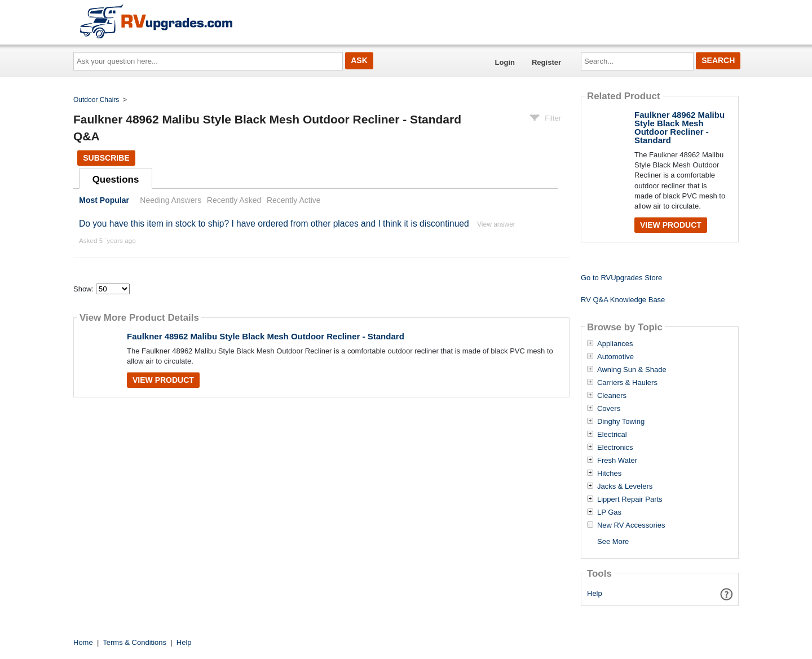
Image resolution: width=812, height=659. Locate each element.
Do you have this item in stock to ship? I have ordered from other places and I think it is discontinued (274, 224)
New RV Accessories (631, 525)
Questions (116, 180)
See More (613, 541)
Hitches (609, 474)
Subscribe (106, 158)
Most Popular (104, 200)
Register (546, 62)
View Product (163, 380)
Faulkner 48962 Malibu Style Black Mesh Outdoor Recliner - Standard (266, 336)
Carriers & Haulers (627, 383)
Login (505, 62)
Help (595, 593)
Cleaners (612, 396)
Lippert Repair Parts (630, 499)
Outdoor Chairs (96, 100)
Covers (609, 409)
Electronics (615, 448)
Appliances (615, 344)
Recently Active (294, 200)
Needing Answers (171, 200)
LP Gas (609, 512)
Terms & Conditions (134, 642)
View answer (496, 224)
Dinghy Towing (621, 422)
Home (83, 642)
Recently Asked (234, 200)
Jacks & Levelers (625, 486)
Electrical (612, 435)
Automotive (615, 357)
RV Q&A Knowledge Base (623, 300)
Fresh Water (617, 461)
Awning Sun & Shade (632, 370)
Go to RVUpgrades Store (621, 278)
